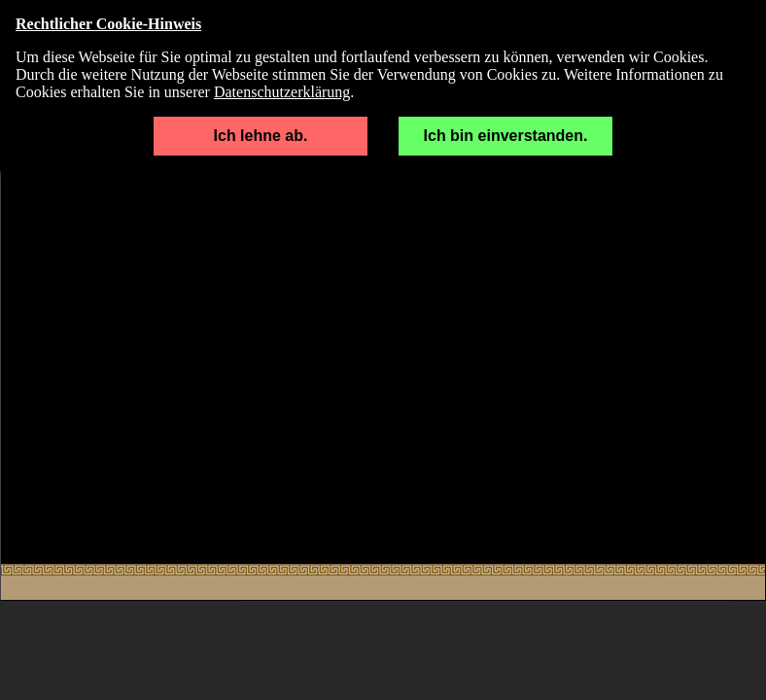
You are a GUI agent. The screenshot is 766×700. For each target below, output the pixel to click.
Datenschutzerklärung (282, 92)
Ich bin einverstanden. (506, 136)
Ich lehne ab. (261, 136)
